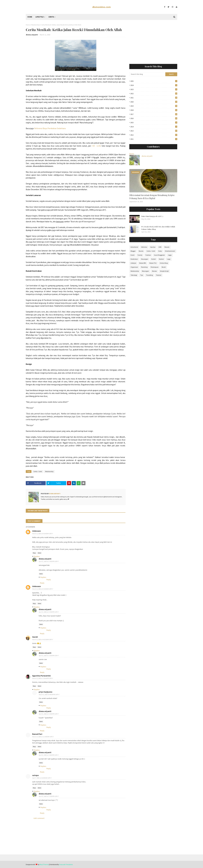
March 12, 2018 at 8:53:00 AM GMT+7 (43, 589)
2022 (154, 94)
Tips (142, 275)
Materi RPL (143, 263)
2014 (154, 127)
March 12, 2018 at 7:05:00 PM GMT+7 (43, 678)
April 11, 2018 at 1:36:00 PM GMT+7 (49, 755)
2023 (154, 89)
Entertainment (170, 251)
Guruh (35, 637)
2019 (154, 106)
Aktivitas (144, 247)
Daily (160, 251)
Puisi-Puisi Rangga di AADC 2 (152, 216)
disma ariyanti (32, 35)
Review (154, 271)
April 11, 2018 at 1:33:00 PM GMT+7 (49, 796)
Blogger (133, 251)
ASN (160, 247)
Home (28, 25)
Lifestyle (133, 263)
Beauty (167, 247)
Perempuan (155, 267)
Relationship (35, 25)
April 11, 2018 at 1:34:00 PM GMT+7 (49, 561)
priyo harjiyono (46, 692)
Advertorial (134, 247)
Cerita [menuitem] (51, 17)
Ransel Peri (37, 734)
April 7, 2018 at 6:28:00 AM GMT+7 (42, 778)
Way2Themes (44, 864)
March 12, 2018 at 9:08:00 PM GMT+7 (49, 695)
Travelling (149, 275)
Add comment (39, 818)
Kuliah (154, 259)
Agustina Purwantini (41, 676)
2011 (154, 139)
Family (140, 255)
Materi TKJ (153, 263)
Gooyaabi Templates (66, 864)
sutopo (35, 775)
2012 (154, 135)
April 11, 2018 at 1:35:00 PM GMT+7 (49, 612)
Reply (34, 553)
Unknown (37, 531)
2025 (154, 81)
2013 (154, 131)
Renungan (145, 271)
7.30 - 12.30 (96, 146)
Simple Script (164, 271)
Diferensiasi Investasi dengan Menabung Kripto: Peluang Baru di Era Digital (152, 197)
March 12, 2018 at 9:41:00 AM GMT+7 (43, 640)
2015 (154, 123)
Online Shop (164, 263)
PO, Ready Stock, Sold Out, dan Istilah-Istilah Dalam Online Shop (158, 228)
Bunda (141, 251)
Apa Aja (153, 247)
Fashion (148, 255)
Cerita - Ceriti (38, 471)
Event (133, 255)
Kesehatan (134, 259)
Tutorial (159, 275)
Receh (164, 267)
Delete (39, 553)
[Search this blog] (147, 74)
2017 (154, 114)
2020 (154, 102)
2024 (154, 85)
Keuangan (145, 259)
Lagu (169, 259)
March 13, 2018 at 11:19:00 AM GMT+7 (43, 737)
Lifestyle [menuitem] (39, 17)
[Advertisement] (153, 42)
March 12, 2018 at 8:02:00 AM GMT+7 (43, 534)
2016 (154, 118)
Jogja (170, 255)
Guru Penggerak (159, 255)
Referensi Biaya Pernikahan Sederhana (50, 128)
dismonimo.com (102, 7)
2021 (154, 98)
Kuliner (161, 259)
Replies (37, 556)
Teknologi (134, 275)
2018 (154, 110)
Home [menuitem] (30, 17)
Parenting (144, 267)
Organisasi (134, 267)
